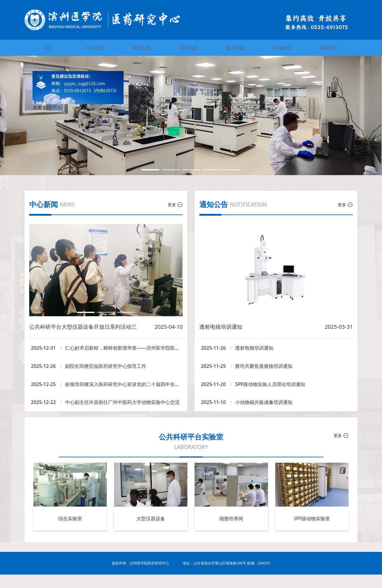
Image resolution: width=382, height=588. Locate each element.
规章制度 (142, 48)
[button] (150, 170)
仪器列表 (189, 48)
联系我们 (329, 48)
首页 (48, 48)
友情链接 (282, 48)
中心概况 (95, 48)
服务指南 (235, 48)
